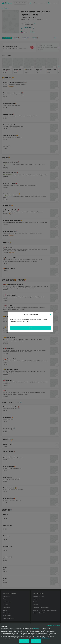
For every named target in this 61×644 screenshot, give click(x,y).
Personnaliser (24, 642)
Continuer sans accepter (54, 626)
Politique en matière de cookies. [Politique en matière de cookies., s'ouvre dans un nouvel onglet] (42, 639)
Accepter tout (36, 642)
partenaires (36, 629)
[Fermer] (51, 315)
